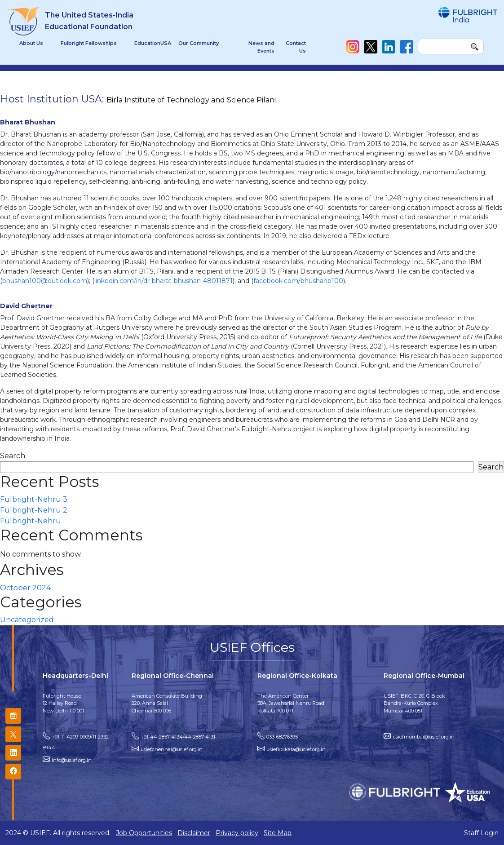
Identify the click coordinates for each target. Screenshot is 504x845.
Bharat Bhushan (28, 122)
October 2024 (25, 588)
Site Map (278, 833)
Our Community (199, 43)
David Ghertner (26, 306)
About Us (31, 43)
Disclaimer (194, 833)
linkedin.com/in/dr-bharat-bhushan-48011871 (164, 281)
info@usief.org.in (72, 760)
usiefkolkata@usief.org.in (296, 749)
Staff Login (481, 833)
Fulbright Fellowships (89, 43)
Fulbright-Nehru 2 (34, 510)
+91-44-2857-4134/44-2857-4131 (178, 737)
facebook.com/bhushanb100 (298, 281)
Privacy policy (237, 833)
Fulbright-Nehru (31, 521)
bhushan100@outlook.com (45, 281)
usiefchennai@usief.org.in (172, 749)
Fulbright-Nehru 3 (34, 499)
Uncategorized (27, 620)
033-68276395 (282, 737)
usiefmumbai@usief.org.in (424, 737)
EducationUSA (153, 43)
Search (13, 456)
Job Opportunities (144, 833)
